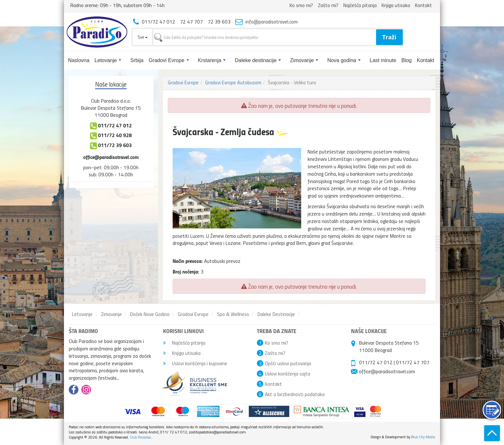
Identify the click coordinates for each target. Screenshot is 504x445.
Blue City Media (423, 437)
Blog (407, 60)
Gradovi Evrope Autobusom (233, 82)
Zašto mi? (328, 5)
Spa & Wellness (233, 314)
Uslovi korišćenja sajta (288, 374)
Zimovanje (304, 60)
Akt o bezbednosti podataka (295, 394)
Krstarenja (212, 60)
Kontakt (423, 5)
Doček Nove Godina (150, 314)
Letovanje (108, 60)
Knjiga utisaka (396, 5)
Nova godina (344, 60)
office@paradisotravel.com (111, 157)
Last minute (383, 60)
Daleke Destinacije (276, 314)
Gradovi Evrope (169, 60)
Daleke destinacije (258, 60)
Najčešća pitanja (360, 5)
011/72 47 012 (376, 362)
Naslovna (79, 60)
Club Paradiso (140, 437)
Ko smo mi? (301, 5)
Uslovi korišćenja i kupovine (195, 363)
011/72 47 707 (413, 362)
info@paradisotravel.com (272, 22)
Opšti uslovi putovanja (288, 363)
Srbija (137, 60)
